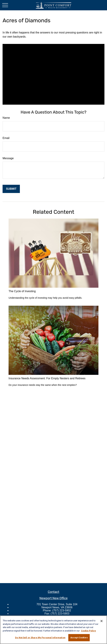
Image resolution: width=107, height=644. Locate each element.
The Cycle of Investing (22, 291)
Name (6, 118)
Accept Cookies (79, 638)
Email (6, 138)
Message (8, 158)
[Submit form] (11, 189)
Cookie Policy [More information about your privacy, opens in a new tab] (88, 631)
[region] (53, 630)
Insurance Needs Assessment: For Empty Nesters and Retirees (47, 378)
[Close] (102, 621)
